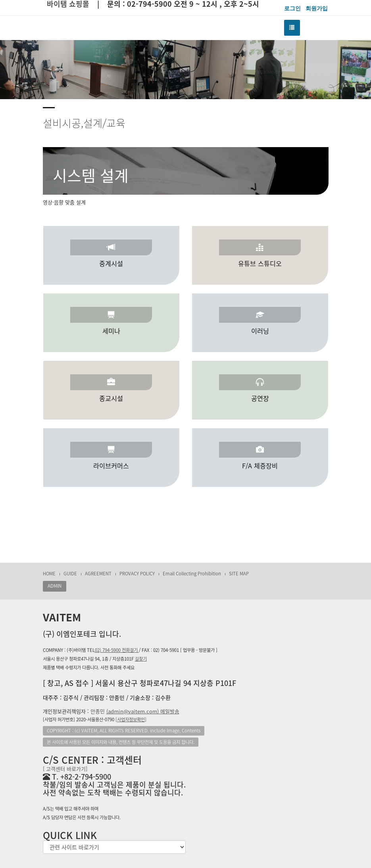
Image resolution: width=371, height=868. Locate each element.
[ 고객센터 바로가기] (65, 769)
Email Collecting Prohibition (192, 574)
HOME (49, 574)
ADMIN (55, 586)
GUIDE (70, 574)
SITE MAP (239, 574)
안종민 (135, 711)
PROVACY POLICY (137, 574)
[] (131, 720)
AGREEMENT (98, 574)
